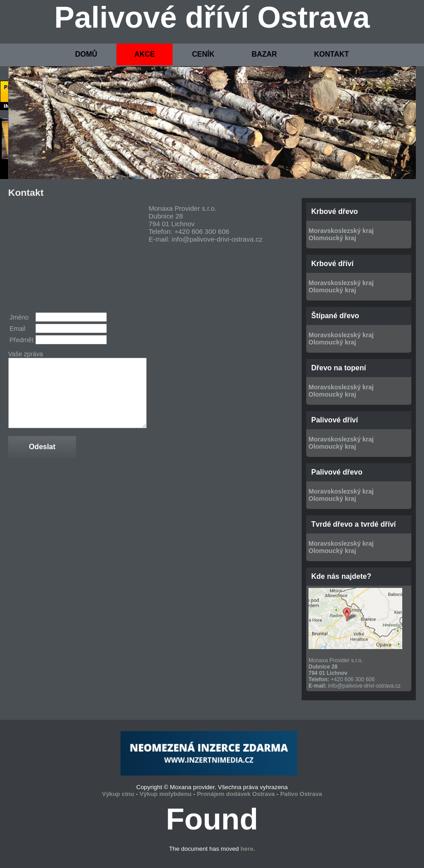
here (247, 849)
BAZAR (264, 54)
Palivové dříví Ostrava (212, 17)
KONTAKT (331, 54)
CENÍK (203, 54)
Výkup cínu (118, 794)
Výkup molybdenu (166, 794)
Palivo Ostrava (301, 794)
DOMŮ (86, 54)
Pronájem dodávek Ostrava (236, 794)
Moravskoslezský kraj (341, 231)
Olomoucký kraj (332, 238)
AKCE (144, 54)
